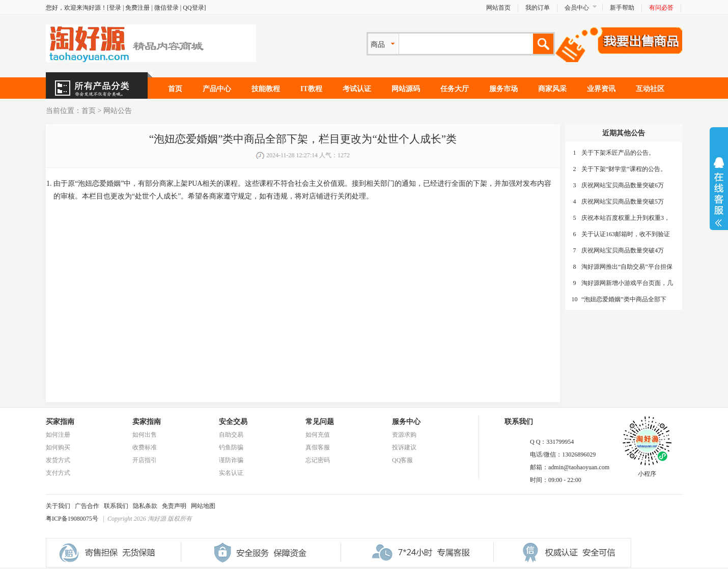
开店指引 (145, 460)
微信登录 (166, 8)
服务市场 (503, 89)
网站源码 (406, 89)
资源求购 (404, 435)
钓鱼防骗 (231, 447)
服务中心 (406, 422)
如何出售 (145, 435)
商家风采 (552, 89)
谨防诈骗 (231, 460)
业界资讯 (601, 89)
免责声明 (174, 506)
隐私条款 (145, 506)
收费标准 (145, 447)
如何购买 (58, 447)
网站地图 (203, 506)
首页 (175, 89)
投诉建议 (404, 447)
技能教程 (266, 89)
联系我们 (116, 506)
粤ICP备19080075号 (72, 519)
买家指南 (60, 422)
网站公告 (118, 111)
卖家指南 (147, 422)
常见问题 (320, 422)
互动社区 (650, 89)
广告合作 (87, 506)
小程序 (647, 471)
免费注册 (137, 8)
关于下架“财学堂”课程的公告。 (624, 169)
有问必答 (661, 8)
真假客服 (318, 447)
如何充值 (318, 435)
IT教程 (311, 89)
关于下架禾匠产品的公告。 (618, 153)
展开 (719, 192)
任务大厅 (455, 89)
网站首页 (498, 8)
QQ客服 (402, 460)
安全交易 (233, 422)
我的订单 (538, 8)
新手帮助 (622, 8)
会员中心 (577, 8)
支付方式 (58, 473)
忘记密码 (318, 460)
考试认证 (357, 89)
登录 (115, 8)
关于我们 (58, 506)
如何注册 (58, 435)
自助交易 (231, 435)
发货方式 (58, 460)
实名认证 (231, 473)
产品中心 (217, 89)
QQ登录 (193, 8)
